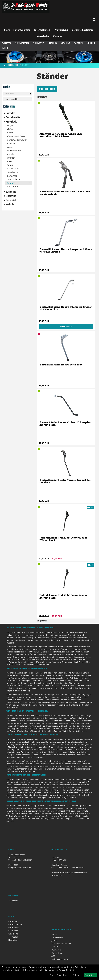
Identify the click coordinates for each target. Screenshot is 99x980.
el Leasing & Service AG (61, 944)
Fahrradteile (38, 43)
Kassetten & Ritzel (16, 136)
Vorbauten (12, 187)
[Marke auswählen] (18, 99)
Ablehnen (77, 975)
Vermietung (62, 30)
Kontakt (58, 36)
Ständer (25, 65)
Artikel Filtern (47, 89)
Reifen (10, 161)
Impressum (56, 950)
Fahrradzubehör (22, 43)
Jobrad (54, 941)
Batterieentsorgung (60, 959)
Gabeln (11, 129)
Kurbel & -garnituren (17, 140)
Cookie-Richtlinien (68, 970)
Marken (5, 48)
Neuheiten (91, 43)
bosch (54, 934)
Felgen (10, 125)
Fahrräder (6, 43)
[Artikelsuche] (94, 20)
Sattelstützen (14, 169)
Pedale (10, 154)
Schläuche (12, 176)
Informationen (43, 30)
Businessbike (57, 938)
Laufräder (12, 143)
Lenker (10, 147)
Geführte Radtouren (83, 30)
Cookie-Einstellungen (60, 975)
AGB (53, 956)
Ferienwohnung (22, 30)
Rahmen (11, 158)
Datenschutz (57, 953)
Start (7, 30)
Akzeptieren (90, 975)
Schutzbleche (14, 179)
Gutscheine (43, 36)
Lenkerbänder (14, 151)
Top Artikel (78, 43)
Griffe (10, 133)
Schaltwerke (13, 172)
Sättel (10, 165)
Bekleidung (52, 43)
